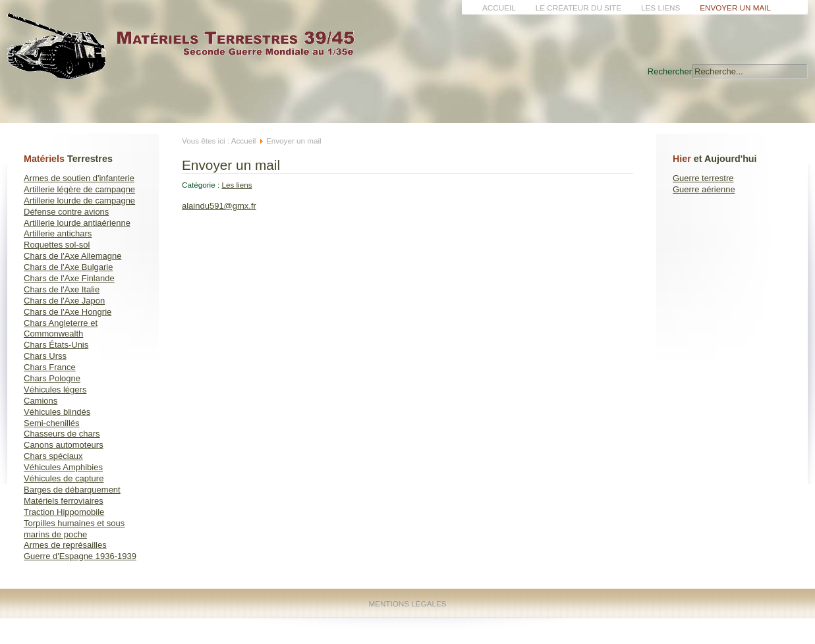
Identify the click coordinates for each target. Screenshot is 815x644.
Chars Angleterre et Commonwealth (61, 329)
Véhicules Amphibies (63, 467)
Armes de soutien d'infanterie (79, 178)
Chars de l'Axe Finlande (69, 278)
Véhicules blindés (57, 412)
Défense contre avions (66, 212)
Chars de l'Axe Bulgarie (68, 267)
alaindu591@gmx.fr (219, 206)
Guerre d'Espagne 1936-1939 (80, 556)
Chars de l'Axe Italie (62, 289)
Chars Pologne (52, 378)
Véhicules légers (55, 389)
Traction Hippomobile (64, 512)
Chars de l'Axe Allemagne (72, 256)
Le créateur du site (578, 8)
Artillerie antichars (58, 233)
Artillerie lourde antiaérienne (77, 223)
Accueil (499, 8)
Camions (41, 401)
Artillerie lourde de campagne (79, 201)
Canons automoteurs (64, 445)
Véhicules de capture (64, 478)
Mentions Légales (407, 604)
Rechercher (670, 71)
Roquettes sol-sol (57, 245)
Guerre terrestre (703, 178)
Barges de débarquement (72, 490)
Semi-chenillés (52, 423)
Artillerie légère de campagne (79, 189)
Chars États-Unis (56, 345)
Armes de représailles (65, 545)
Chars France (50, 367)
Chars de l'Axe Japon (64, 301)
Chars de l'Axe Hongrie (68, 312)
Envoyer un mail (735, 8)
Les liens (660, 8)
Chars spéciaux (53, 456)
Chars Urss (45, 356)
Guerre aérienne (704, 189)
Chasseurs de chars (62, 434)
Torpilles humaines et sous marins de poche (74, 529)
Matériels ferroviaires (64, 501)
